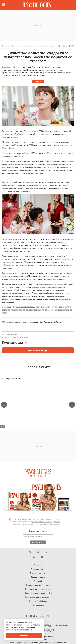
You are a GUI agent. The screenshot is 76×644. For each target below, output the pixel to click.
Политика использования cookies (38, 593)
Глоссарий (38, 581)
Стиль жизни (6, 46)
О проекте (38, 565)
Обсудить (62, 46)
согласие (10, 630)
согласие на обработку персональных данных (40, 519)
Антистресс (38, 81)
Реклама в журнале (38, 573)
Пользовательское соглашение (38, 589)
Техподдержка (38, 605)
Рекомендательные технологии (38, 597)
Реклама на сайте (38, 569)
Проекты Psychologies (38, 601)
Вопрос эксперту (38, 577)
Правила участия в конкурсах (38, 585)
